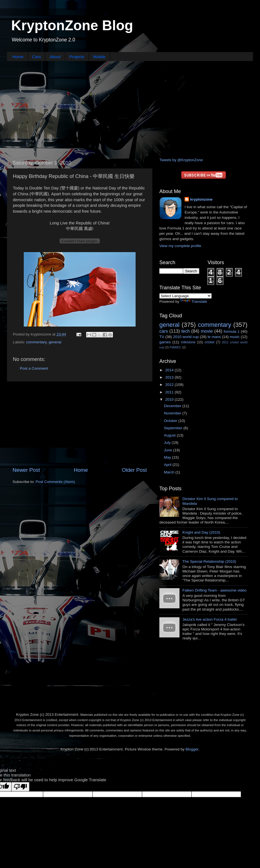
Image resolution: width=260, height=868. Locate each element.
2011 (170, 392)
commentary (36, 342)
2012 (170, 385)
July (168, 443)
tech (185, 331)
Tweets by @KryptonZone (181, 160)
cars (164, 331)
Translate (194, 302)
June (168, 450)
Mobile (99, 57)
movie (207, 331)
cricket (210, 342)
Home (18, 57)
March (170, 472)
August (170, 435)
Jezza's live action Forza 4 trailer (210, 619)
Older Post (134, 470)
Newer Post (26, 470)
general (55, 342)
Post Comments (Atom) (55, 482)
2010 (170, 399)
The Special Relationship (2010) (209, 561)
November (173, 413)
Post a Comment (34, 368)
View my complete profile (180, 246)
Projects (77, 57)
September (174, 428)
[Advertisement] (130, 109)
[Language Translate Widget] (185, 296)
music (235, 337)
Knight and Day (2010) (201, 532)
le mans (214, 337)
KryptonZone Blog (72, 25)
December (173, 406)
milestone (188, 342)
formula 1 (232, 331)
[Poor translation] (20, 787)
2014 (170, 370)
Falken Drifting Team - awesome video (214, 590)
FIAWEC (176, 347)
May (168, 457)
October (171, 421)
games (165, 342)
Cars (37, 57)
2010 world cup (186, 337)
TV (162, 337)
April (168, 465)
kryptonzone (201, 199)
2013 (170, 377)
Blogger (192, 749)
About (55, 57)
